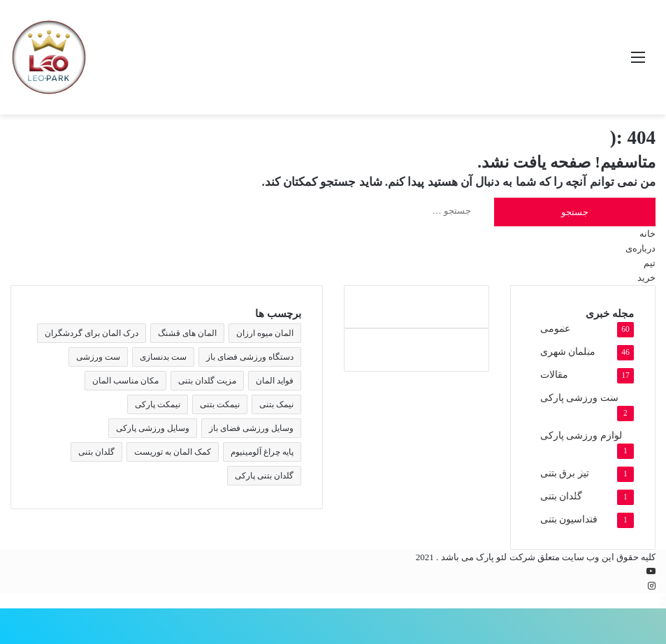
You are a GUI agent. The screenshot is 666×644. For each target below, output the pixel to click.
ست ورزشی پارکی (579, 398)
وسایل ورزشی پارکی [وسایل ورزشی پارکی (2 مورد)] (153, 428)
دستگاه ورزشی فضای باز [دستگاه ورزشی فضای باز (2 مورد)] (250, 357)
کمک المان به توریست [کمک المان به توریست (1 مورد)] (173, 452)
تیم (650, 263)
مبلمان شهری (568, 352)
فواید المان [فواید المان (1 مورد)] (275, 381)
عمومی (555, 329)
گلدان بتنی (561, 496)
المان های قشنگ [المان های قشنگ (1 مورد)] (187, 333)
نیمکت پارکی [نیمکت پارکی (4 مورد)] (158, 404)
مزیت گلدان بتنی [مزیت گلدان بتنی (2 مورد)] (207, 381)
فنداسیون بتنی (569, 519)
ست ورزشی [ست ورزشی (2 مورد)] (98, 357)
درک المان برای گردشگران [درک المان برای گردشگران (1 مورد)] (92, 333)
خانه (647, 234)
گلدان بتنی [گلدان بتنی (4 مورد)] (96, 452)
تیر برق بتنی (565, 473)
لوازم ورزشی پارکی (581, 436)
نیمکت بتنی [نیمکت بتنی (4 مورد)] (220, 404)
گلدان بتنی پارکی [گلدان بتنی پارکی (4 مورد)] (264, 476)
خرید (646, 278)
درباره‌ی (640, 248)
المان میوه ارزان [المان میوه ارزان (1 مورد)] (265, 333)
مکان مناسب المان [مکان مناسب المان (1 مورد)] (125, 381)
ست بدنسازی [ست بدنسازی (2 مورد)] (163, 357)
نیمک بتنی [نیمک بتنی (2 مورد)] (276, 404)
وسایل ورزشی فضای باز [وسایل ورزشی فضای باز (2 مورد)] (251, 428)
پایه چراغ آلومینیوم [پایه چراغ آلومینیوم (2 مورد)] (262, 452)
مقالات (554, 375)
